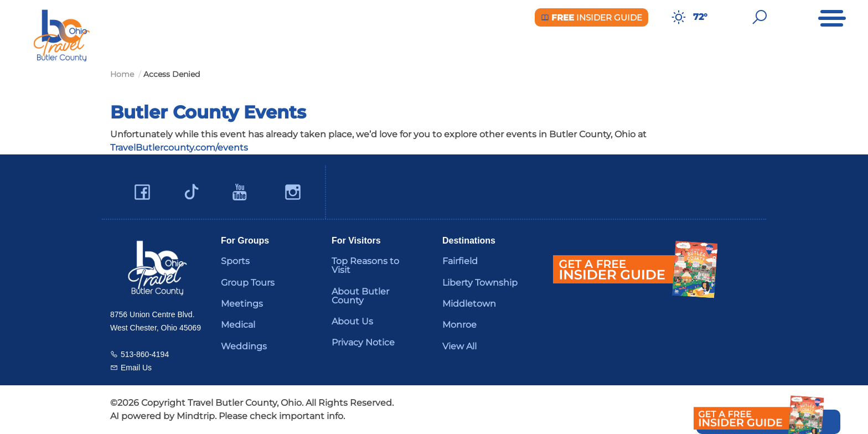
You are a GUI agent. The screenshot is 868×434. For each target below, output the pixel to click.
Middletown (469, 304)
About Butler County (360, 296)
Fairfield (460, 261)
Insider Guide (591, 17)
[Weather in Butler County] (679, 17)
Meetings (242, 304)
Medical (238, 325)
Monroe (459, 325)
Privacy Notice (363, 342)
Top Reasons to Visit (365, 265)
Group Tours (248, 283)
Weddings (244, 346)
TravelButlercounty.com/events (179, 148)
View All (459, 346)
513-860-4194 (145, 354)
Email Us (136, 368)
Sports (235, 261)
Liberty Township (480, 283)
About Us (352, 321)
